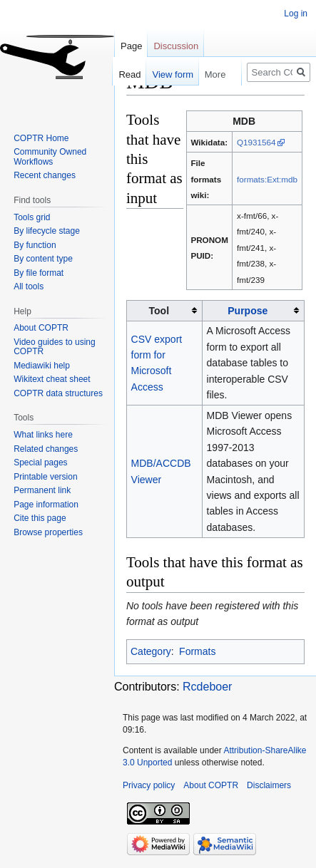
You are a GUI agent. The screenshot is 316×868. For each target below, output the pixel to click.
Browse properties (48, 532)
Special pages (40, 463)
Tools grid (32, 217)
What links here (43, 435)
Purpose (248, 311)
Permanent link (42, 490)
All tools (29, 286)
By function (35, 245)
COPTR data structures (58, 393)
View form (165, 74)
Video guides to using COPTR (55, 347)
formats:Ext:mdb (267, 179)
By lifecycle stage (47, 231)
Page (131, 46)
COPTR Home (41, 138)
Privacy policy (149, 785)
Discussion (176, 46)
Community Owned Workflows (50, 157)
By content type (43, 259)
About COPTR (41, 328)
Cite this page (40, 518)
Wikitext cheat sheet (52, 379)
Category (151, 651)
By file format (39, 273)
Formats (197, 651)
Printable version (45, 477)
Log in (296, 14)
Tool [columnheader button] (159, 311)
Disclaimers (269, 785)
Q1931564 (256, 142)
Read (122, 74)
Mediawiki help (42, 366)
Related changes (46, 449)
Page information (46, 505)
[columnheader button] (253, 310)
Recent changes (45, 175)
